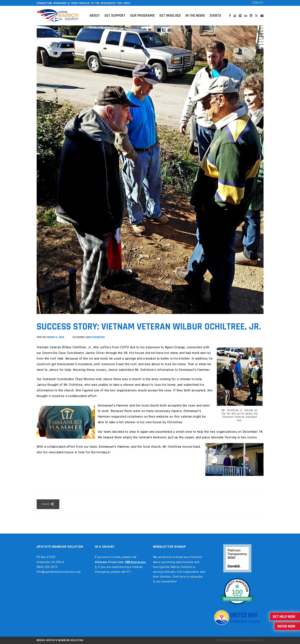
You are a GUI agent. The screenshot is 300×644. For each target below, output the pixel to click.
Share (48, 504)
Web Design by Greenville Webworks (240, 640)
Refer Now (286, 626)
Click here (179, 577)
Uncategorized (95, 337)
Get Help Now (284, 617)
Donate (258, 3)
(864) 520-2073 (47, 567)
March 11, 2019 (56, 337)
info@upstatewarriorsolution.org (59, 572)
